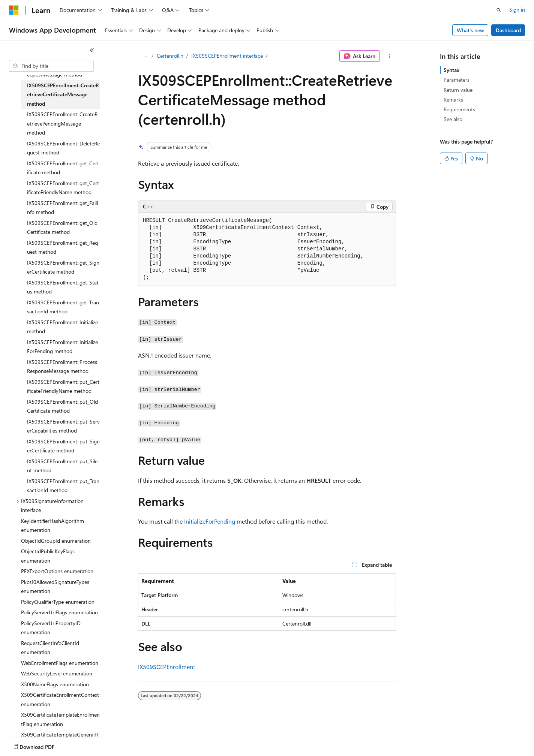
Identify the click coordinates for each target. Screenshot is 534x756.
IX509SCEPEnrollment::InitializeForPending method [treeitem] (62, 347)
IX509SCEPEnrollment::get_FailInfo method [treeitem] (63, 208)
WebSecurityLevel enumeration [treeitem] (57, 673)
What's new (470, 30)
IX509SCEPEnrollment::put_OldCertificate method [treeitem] (62, 406)
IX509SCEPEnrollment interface (227, 56)
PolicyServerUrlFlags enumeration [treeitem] (59, 612)
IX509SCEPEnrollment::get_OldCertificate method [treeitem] (62, 228)
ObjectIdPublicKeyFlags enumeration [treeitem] (48, 556)
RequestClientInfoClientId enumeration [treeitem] (50, 648)
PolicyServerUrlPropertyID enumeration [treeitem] (51, 628)
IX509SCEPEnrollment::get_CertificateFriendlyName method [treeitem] (63, 188)
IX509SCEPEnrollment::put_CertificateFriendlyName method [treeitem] (63, 386)
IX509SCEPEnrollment (166, 667)
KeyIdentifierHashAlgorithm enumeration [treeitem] (52, 525)
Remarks (453, 100)
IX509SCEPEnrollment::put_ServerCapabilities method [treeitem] (63, 426)
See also (453, 119)
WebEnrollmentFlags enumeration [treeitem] (60, 663)
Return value (458, 90)
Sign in (517, 10)
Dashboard (508, 30)
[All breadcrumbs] (145, 56)
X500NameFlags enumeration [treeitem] (55, 684)
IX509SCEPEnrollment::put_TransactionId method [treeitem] (63, 486)
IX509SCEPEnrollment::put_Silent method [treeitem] (62, 466)
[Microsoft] (14, 10)
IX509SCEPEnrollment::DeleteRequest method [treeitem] (63, 148)
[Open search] (499, 10)
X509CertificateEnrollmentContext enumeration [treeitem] (60, 699)
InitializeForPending (210, 521)
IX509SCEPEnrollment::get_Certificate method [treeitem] (63, 168)
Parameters (457, 80)
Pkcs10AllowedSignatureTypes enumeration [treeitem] (55, 587)
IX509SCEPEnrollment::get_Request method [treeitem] (62, 247)
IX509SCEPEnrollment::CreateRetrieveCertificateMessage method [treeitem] (63, 94)
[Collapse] (92, 50)
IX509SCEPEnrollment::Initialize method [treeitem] (62, 327)
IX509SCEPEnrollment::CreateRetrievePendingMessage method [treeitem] (62, 123)
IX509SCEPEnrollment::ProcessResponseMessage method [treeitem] (62, 367)
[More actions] (389, 56)
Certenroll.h (170, 56)
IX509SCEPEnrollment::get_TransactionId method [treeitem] (63, 307)
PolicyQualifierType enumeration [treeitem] (58, 602)
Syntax (451, 70)
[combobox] (51, 66)
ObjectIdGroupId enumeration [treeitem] (56, 541)
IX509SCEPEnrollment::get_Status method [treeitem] (63, 287)
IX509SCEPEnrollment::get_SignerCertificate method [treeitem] (63, 267)
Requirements (459, 109)
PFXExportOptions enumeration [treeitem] (57, 571)
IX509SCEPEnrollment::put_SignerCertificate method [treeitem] (63, 446)
